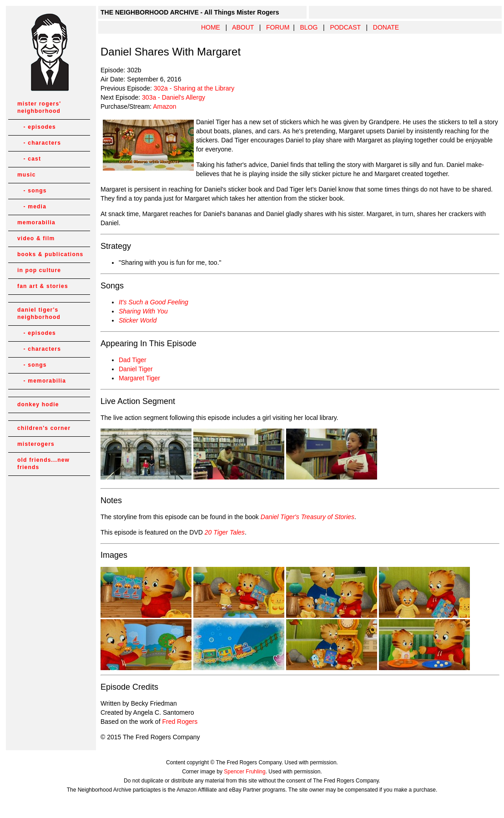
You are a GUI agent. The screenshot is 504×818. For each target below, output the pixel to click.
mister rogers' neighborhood (39, 107)
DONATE (386, 27)
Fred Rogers (180, 722)
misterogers (36, 444)
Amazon (164, 106)
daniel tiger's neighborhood (39, 313)
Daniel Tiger (136, 369)
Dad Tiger (133, 360)
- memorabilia (42, 381)
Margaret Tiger (139, 378)
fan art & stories (43, 286)
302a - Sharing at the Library (194, 88)
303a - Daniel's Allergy (174, 97)
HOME (211, 27)
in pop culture (39, 270)
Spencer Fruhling (244, 772)
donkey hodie (38, 404)
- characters (39, 143)
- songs (32, 191)
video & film (36, 238)
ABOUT (243, 27)
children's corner (44, 428)
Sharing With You (143, 311)
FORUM (278, 27)
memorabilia (36, 222)
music (27, 175)
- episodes (37, 127)
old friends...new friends (43, 464)
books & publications (50, 254)
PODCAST (345, 27)
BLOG (309, 27)
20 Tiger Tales (225, 532)
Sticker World (138, 320)
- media (32, 207)
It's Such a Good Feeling (154, 302)
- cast (29, 159)
